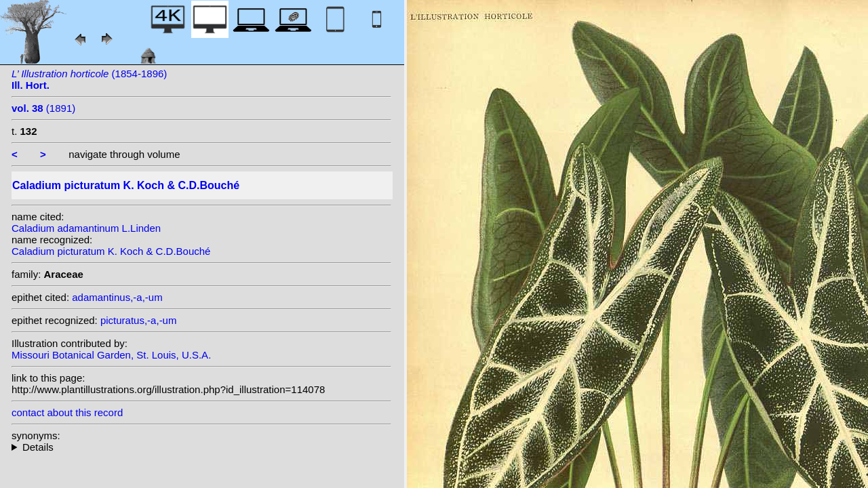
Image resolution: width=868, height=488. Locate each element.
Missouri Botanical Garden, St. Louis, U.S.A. (111, 355)
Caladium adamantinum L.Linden (86, 228)
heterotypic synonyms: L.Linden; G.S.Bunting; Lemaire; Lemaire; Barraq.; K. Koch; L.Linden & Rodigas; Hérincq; (201, 447)
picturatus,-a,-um (139, 320)
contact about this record (67, 412)
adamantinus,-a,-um (117, 297)
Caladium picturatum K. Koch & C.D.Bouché (111, 251)
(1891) (43, 108)
